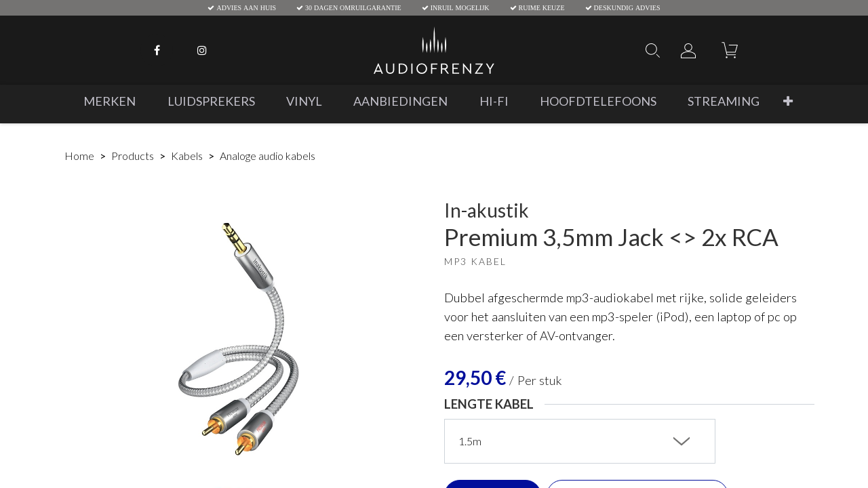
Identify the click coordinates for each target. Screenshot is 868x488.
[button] (788, 101)
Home (79, 156)
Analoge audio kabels (268, 156)
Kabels (187, 156)
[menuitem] (110, 101)
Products (133, 156)
